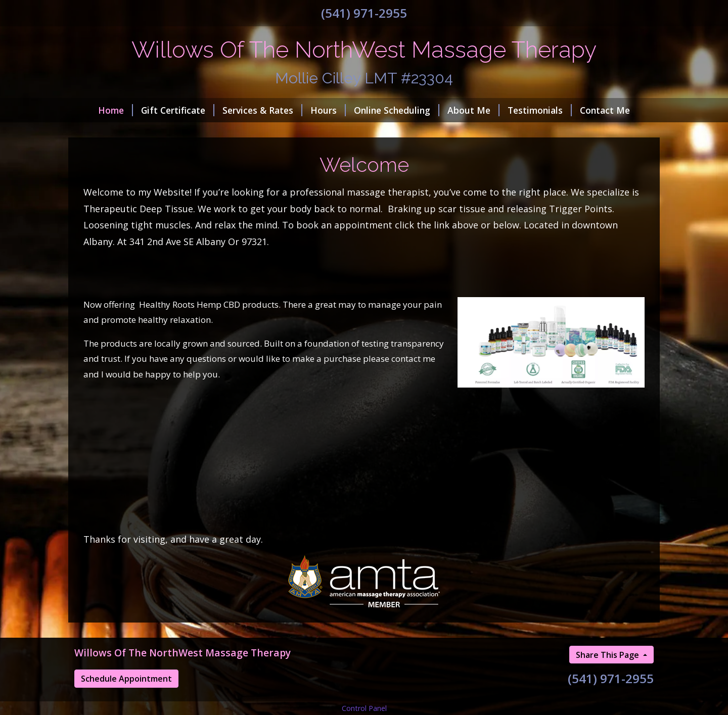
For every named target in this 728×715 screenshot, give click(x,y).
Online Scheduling (397, 110)
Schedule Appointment (126, 679)
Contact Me (605, 110)
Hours (328, 110)
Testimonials (540, 110)
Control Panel (364, 708)
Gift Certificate (178, 110)
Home (116, 110)
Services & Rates (262, 110)
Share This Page (608, 655)
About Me (473, 110)
